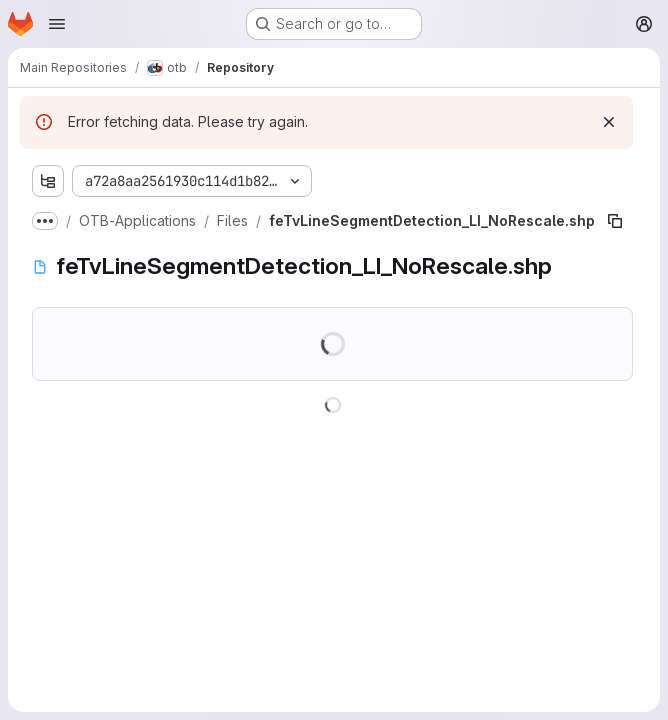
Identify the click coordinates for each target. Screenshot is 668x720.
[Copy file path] (615, 221)
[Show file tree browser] (48, 181)
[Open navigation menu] (57, 24)
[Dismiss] (609, 122)
